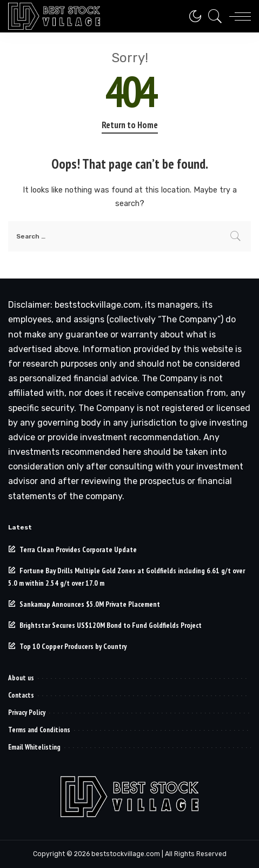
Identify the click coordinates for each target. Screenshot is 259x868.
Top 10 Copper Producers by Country (73, 646)
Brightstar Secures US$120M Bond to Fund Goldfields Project (111, 625)
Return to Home (130, 125)
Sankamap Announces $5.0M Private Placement (90, 604)
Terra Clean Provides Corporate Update (78, 549)
